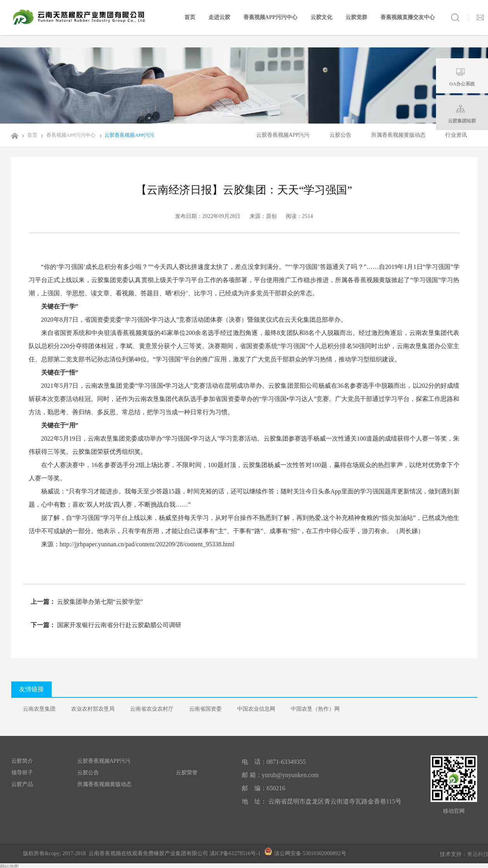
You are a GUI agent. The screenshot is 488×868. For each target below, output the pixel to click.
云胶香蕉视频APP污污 (125, 135)
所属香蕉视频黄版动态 (398, 135)
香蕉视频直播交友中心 (408, 17)
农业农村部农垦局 (93, 709)
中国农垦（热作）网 (315, 709)
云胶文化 (321, 17)
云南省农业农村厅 (152, 709)
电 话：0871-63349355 (274, 762)
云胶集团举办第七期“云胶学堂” (99, 602)
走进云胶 (219, 17)
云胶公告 (340, 135)
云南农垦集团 (39, 709)
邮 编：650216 (264, 788)
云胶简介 (22, 761)
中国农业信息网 (256, 709)
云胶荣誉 (187, 773)
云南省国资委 (205, 709)
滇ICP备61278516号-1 (235, 853)
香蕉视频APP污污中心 (270, 17)
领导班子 (22, 773)
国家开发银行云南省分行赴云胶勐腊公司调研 (118, 625)
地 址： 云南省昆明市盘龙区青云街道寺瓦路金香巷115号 (322, 801)
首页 (190, 17)
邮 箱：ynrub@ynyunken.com (280, 775)
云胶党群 (356, 17)
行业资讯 (456, 135)
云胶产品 (22, 784)
